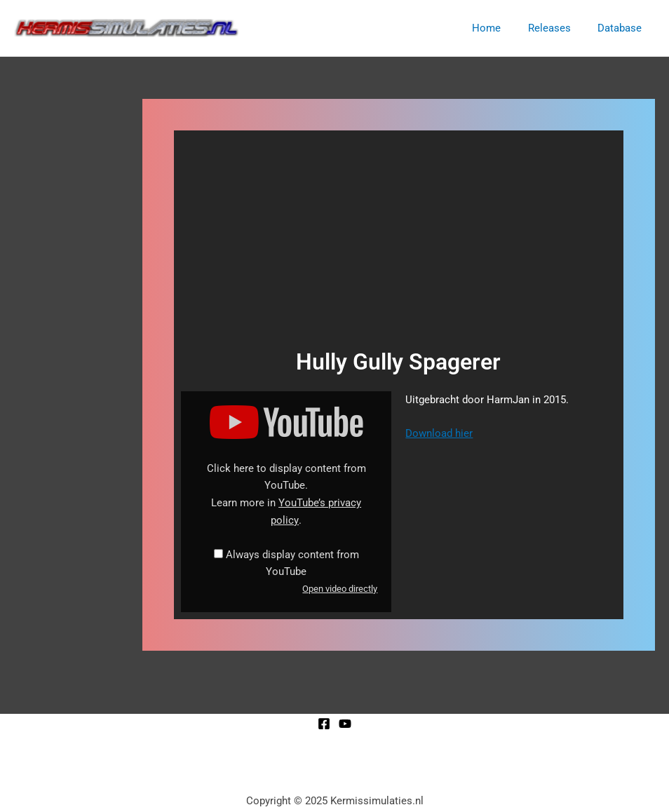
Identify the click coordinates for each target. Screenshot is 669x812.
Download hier (439, 433)
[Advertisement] (399, 243)
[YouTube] (345, 724)
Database (622, 28)
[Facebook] (324, 724)
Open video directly (340, 589)
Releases (558, 28)
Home (501, 28)
